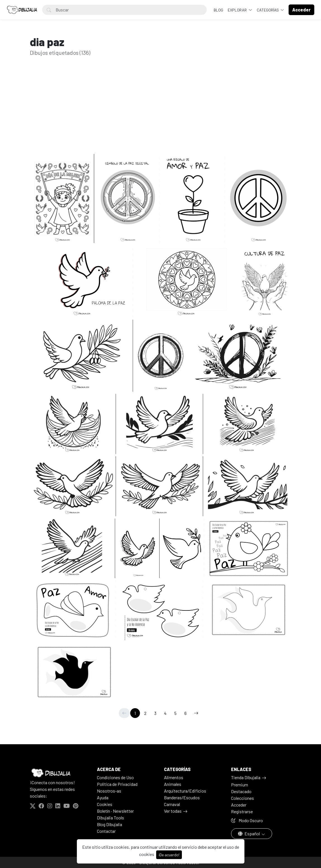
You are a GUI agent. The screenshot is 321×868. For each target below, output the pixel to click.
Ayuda (103, 797)
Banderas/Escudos (182, 797)
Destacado (241, 791)
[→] (196, 713)
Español (249, 833)
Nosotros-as (109, 791)
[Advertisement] (161, 114)
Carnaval (172, 804)
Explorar (238, 10)
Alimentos (174, 777)
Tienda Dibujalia (246, 777)
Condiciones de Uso (115, 777)
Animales (173, 784)
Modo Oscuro (247, 820)
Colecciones (242, 798)
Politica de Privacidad (117, 784)
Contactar (106, 831)
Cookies (105, 804)
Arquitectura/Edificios (185, 791)
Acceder (239, 805)
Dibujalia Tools (110, 818)
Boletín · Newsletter (115, 811)
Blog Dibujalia (110, 824)
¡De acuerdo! (169, 855)
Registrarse (242, 811)
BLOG (218, 10)
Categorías (268, 10)
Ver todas (173, 811)
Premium (240, 785)
